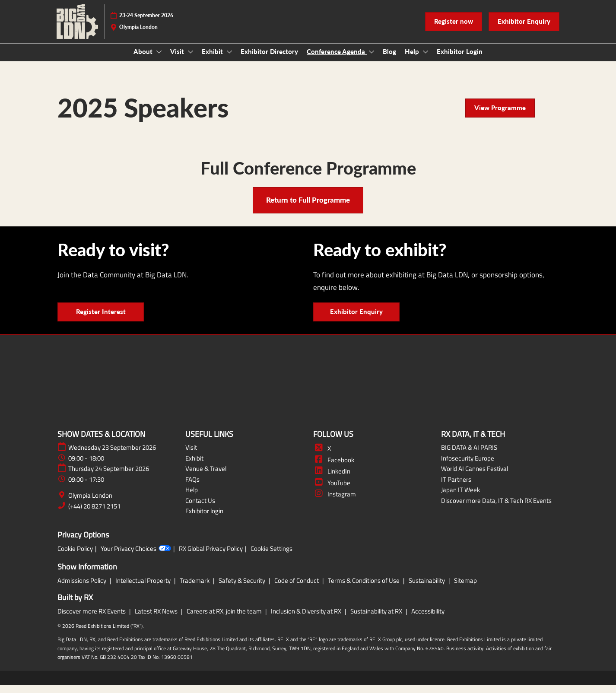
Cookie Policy (75, 556)
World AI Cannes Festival (475, 476)
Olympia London (90, 503)
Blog (389, 60)
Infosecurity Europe (468, 466)
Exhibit (213, 60)
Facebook (334, 468)
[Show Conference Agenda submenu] (372, 60)
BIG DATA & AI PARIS (469, 455)
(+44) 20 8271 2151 (94, 514)
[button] (454, 30)
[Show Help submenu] (425, 60)
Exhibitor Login (460, 60)
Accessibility (428, 619)
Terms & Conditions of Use (364, 588)
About (144, 60)
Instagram (335, 502)
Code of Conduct (297, 588)
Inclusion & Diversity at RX (307, 619)
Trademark (195, 588)
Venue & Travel (206, 476)
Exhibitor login (204, 519)
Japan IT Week (460, 497)
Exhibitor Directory (269, 60)
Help (413, 60)
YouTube (332, 491)
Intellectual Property (144, 588)
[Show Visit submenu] (191, 60)
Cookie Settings (271, 556)
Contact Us (200, 508)
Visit (178, 60)
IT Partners (456, 487)
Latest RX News (157, 619)
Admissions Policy (83, 588)
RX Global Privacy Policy (211, 556)
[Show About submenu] (159, 60)
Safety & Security (243, 588)
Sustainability (427, 588)
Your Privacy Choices (136, 556)
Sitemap (465, 588)
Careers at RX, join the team (225, 619)
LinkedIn (332, 479)
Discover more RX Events (92, 619)
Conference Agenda (337, 60)
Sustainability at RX (377, 619)
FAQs (192, 487)
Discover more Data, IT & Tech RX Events (496, 508)
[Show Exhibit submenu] (229, 60)
